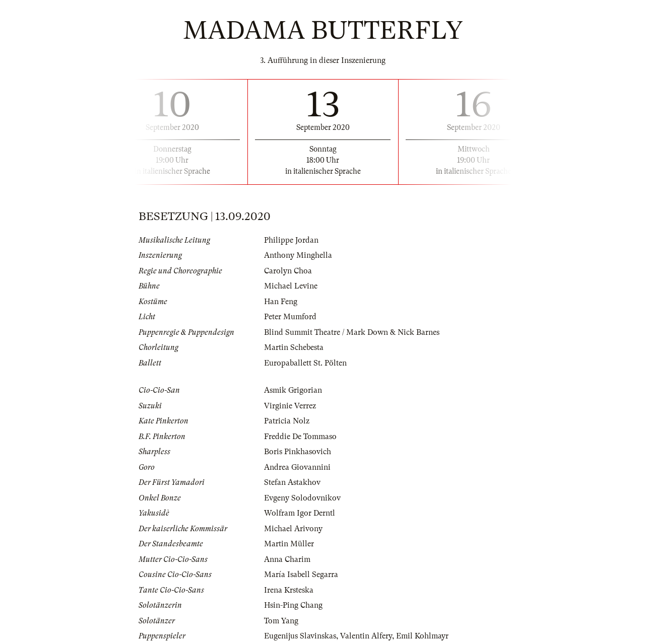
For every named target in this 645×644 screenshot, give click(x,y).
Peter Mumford (290, 317)
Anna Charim (287, 559)
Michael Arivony (293, 529)
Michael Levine (291, 286)
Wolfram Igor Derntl (300, 513)
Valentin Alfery (366, 636)
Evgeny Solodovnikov (302, 498)
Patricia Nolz (287, 421)
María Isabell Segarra (301, 575)
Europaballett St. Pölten (305, 363)
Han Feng (281, 302)
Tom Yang (281, 621)
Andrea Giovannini (297, 467)
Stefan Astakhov (292, 482)
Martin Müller (289, 544)
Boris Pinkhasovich (298, 452)
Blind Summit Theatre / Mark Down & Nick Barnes (352, 332)
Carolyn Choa (288, 271)
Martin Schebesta (294, 347)
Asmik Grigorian (293, 390)
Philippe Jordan (291, 240)
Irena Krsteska (289, 590)
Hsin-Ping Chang (293, 605)
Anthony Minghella (298, 255)
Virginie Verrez (290, 406)
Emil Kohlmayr (422, 636)
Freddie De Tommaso (300, 437)
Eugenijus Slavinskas (300, 636)
